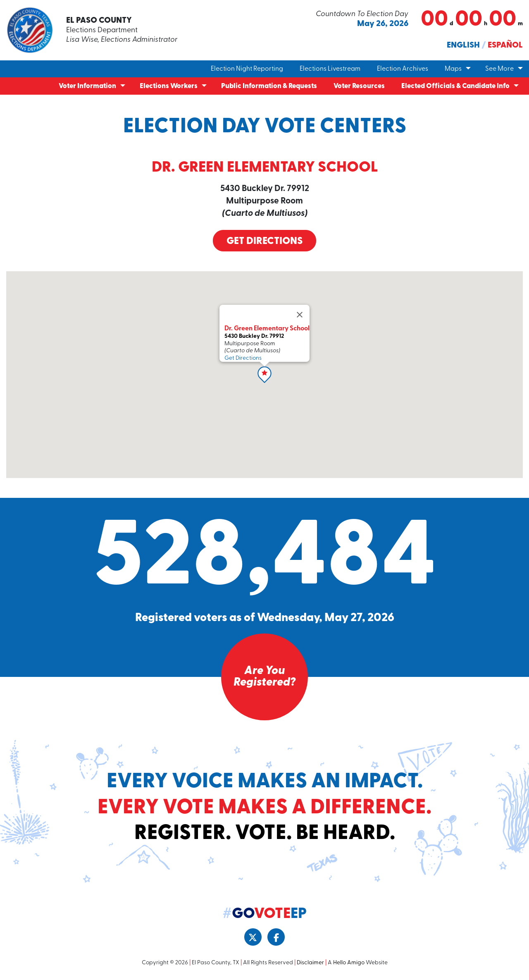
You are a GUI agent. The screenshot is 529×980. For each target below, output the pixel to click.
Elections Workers (169, 86)
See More (499, 69)
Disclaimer (310, 963)
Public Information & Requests (269, 86)
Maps (453, 69)
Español (505, 45)
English (463, 45)
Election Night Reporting (247, 69)
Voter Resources (359, 86)
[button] (264, 375)
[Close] (300, 315)
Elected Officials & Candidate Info (455, 86)
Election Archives (403, 69)
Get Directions (264, 241)
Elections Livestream (330, 69)
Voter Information (87, 86)
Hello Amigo (349, 963)
